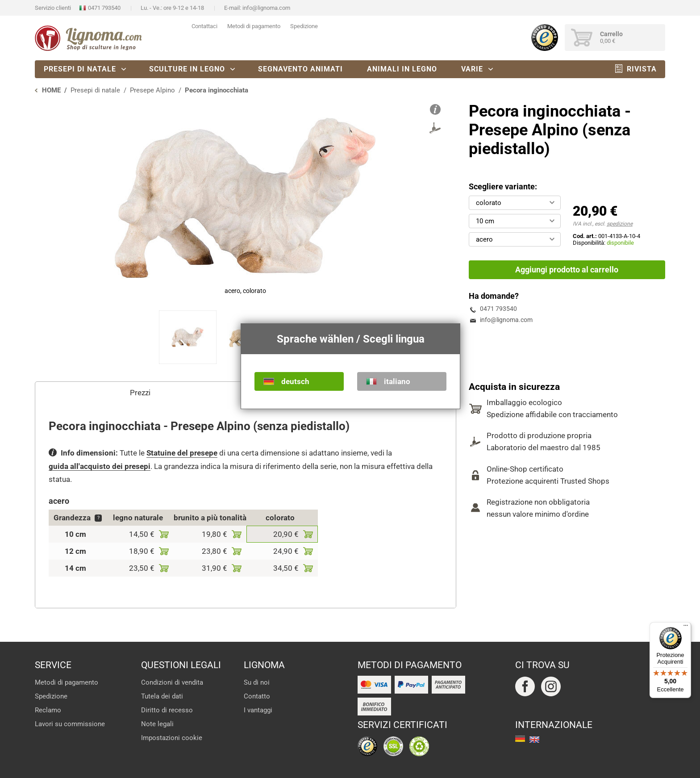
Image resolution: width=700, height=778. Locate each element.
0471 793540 (104, 8)
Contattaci (204, 26)
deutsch (295, 381)
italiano (397, 381)
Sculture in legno (187, 69)
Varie (472, 69)
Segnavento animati (300, 69)
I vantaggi (258, 710)
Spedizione (304, 26)
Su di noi (257, 682)
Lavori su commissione (70, 724)
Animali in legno (402, 69)
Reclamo (48, 710)
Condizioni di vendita (172, 682)
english (534, 740)
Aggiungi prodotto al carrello (567, 270)
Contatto (257, 696)
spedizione (620, 224)
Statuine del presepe (182, 453)
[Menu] (686, 627)
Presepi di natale (80, 69)
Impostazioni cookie (172, 738)
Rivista (642, 69)
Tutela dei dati (162, 696)
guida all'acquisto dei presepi (100, 466)
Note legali (157, 724)
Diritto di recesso (167, 710)
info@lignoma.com (266, 8)
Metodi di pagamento (254, 26)
